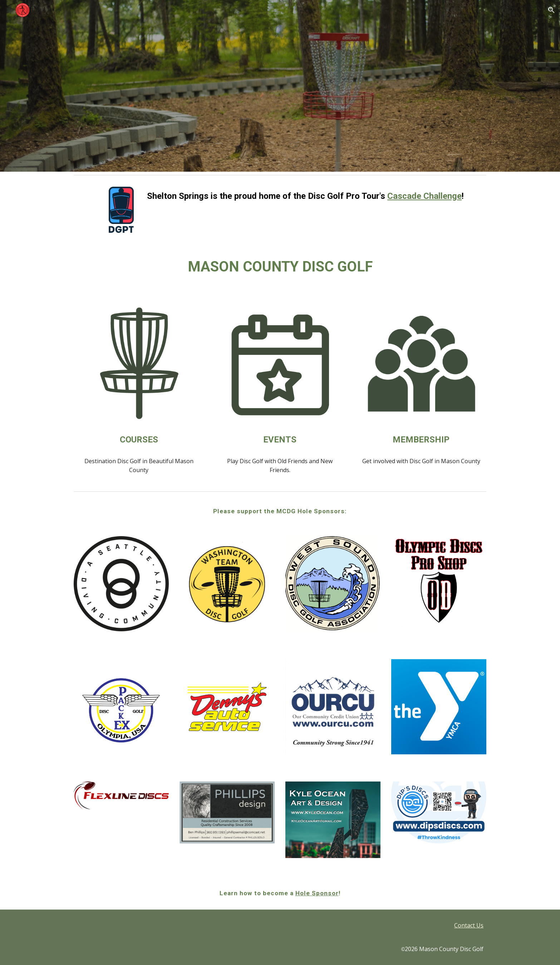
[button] (551, 10)
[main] (315, 196)
